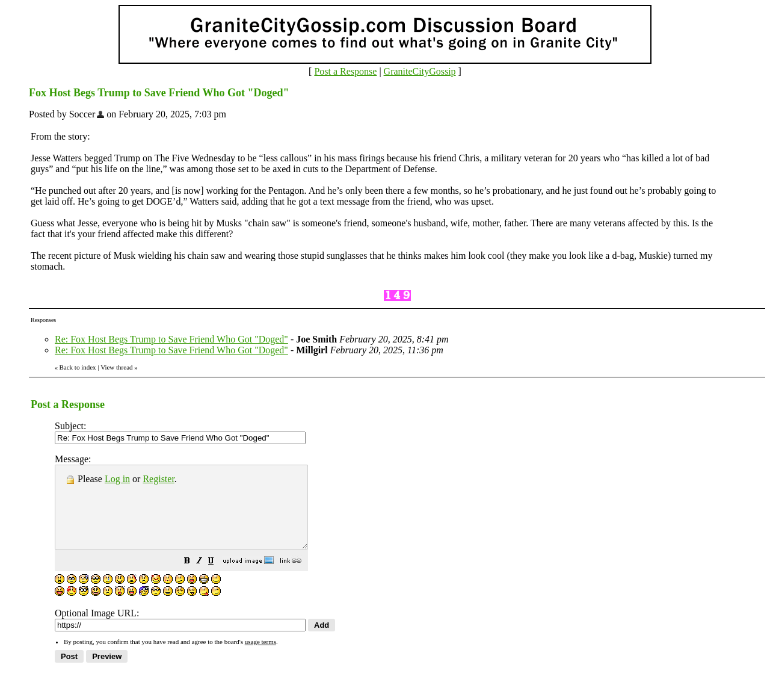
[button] (217, 578)
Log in (117, 479)
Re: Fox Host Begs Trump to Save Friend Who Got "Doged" (171, 339)
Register (158, 479)
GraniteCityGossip (420, 71)
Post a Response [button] (345, 71)
